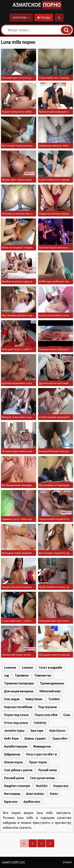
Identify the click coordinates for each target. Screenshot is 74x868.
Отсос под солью (16, 723)
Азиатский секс (14, 862)
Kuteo (54, 794)
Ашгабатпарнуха (16, 746)
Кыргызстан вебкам (18, 707)
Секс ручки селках (42, 778)
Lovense (27, 667)
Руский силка (47, 770)
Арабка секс (32, 802)
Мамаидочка (42, 746)
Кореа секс (61, 786)
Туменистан (43, 675)
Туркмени (22, 675)
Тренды (44, 18)
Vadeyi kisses (34, 699)
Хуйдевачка (12, 754)
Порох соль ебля (46, 715)
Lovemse (10, 667)
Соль (67, 715)
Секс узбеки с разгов (18, 770)
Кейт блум (11, 738)
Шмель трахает (35, 738)
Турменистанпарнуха (19, 683)
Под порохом (47, 707)
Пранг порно (38, 762)
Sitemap (67, 862)
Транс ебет (60, 738)
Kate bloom (57, 731)
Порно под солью (16, 715)
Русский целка (14, 778)
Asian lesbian (35, 794)
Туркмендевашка (52, 683)
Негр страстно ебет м (41, 754)
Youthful (42, 786)
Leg (6, 675)
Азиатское (37, 5)
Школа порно (13, 762)
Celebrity (40, 723)
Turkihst (54, 699)
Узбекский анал (50, 691)
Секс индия (12, 699)
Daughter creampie (17, 786)
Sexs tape (37, 731)
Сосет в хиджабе (51, 667)
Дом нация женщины (19, 691)
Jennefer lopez (14, 731)
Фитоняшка (12, 794)
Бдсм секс (11, 802)
